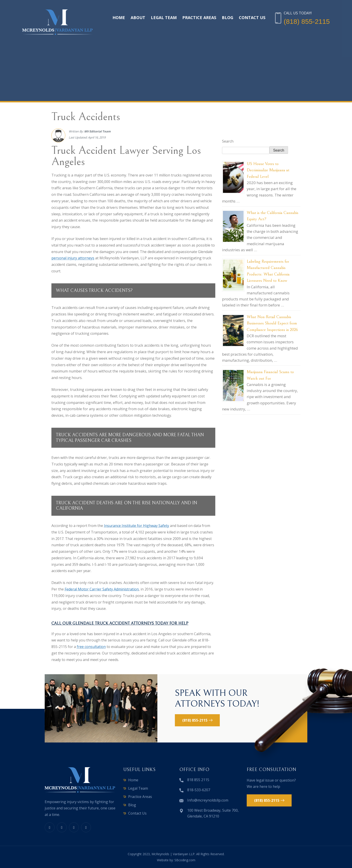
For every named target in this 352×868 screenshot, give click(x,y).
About (138, 18)
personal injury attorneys (73, 258)
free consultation (91, 647)
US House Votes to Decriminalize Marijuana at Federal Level (268, 170)
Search (228, 141)
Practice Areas (199, 18)
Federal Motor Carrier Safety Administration (102, 589)
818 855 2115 (198, 780)
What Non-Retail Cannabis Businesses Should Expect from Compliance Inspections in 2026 (272, 323)
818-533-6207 (199, 790)
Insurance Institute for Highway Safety (136, 526)
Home (119, 18)
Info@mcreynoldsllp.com (208, 800)
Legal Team (164, 18)
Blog (228, 18)
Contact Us (252, 18)
